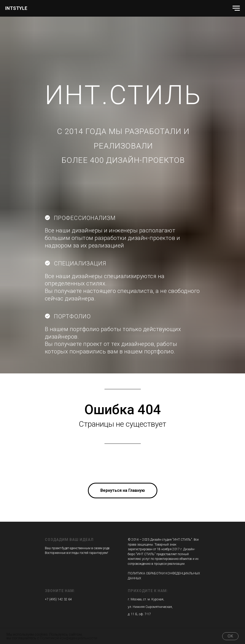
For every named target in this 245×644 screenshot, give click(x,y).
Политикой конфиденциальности (69, 638)
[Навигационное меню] (236, 8)
